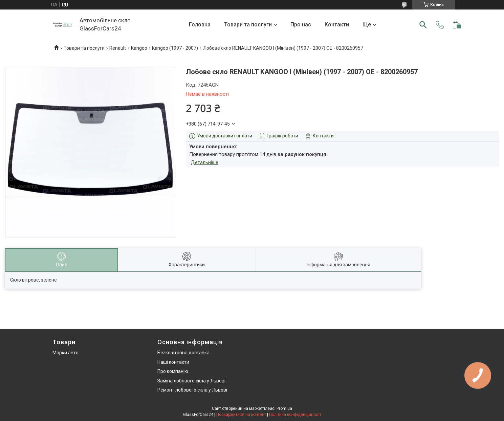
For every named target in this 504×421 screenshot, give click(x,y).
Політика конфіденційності (295, 415)
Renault (118, 48)
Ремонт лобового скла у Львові (192, 390)
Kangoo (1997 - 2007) (175, 48)
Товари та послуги (248, 25)
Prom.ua (284, 408)
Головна (200, 25)
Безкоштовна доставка (183, 353)
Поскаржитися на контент (241, 415)
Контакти (337, 25)
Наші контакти (173, 362)
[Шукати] (423, 25)
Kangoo (139, 48)
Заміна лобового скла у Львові (191, 381)
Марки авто (65, 353)
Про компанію (173, 371)
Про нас (301, 25)
